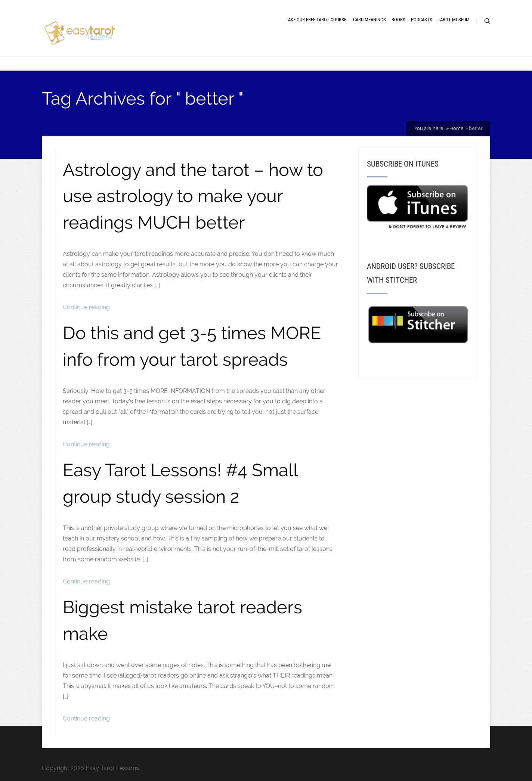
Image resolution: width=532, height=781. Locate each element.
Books (398, 20)
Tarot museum (454, 20)
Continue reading (86, 307)
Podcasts (422, 20)
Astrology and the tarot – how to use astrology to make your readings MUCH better (193, 196)
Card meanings (369, 20)
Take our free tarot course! (317, 20)
